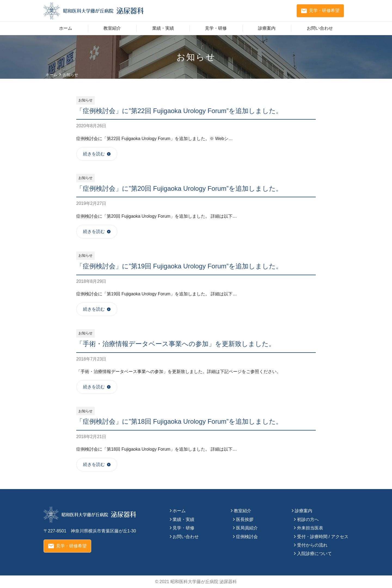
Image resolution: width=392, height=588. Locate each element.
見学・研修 (216, 28)
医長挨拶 (245, 519)
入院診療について (314, 554)
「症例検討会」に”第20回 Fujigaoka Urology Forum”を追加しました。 (179, 188)
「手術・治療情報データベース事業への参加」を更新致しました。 (176, 344)
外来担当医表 (310, 528)
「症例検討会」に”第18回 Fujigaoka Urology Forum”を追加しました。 (179, 421)
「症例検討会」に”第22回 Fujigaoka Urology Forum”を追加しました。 (179, 111)
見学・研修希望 (320, 11)
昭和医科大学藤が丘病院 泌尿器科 (204, 582)
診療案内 (267, 28)
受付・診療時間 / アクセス (323, 537)
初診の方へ (308, 519)
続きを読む (94, 154)
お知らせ (85, 100)
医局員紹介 (247, 528)
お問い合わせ (320, 28)
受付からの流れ (312, 545)
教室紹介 (112, 28)
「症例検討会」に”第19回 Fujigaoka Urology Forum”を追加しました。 (179, 266)
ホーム (66, 28)
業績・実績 (163, 28)
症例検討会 (247, 537)
